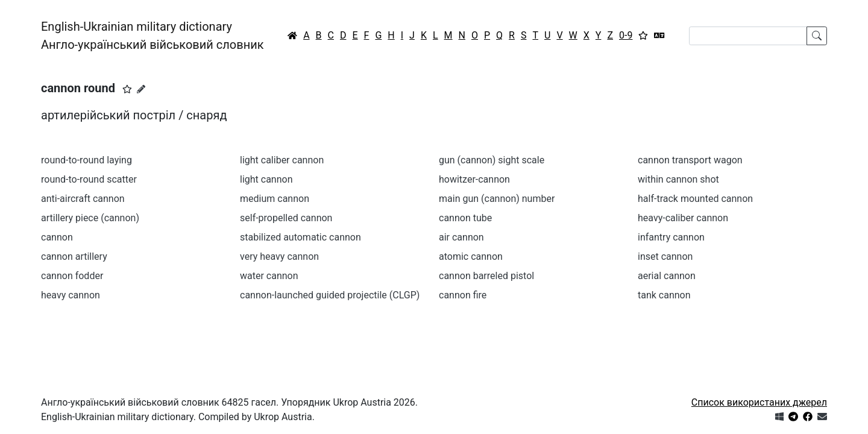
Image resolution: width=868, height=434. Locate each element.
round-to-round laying (86, 160)
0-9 (626, 35)
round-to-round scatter (89, 179)
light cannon (266, 179)
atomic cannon (471, 256)
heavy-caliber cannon (683, 218)
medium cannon (275, 199)
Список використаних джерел (759, 402)
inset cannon (665, 256)
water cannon (269, 276)
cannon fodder (72, 276)
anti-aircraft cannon (83, 199)
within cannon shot (678, 179)
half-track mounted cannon (695, 199)
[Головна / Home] (292, 36)
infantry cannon (671, 237)
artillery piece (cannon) (90, 218)
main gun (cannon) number (497, 199)
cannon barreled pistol (486, 276)
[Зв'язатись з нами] (822, 417)
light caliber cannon (282, 160)
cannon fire (463, 295)
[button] (127, 89)
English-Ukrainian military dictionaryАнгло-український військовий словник (153, 36)
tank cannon (664, 295)
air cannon (461, 237)
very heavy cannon (279, 256)
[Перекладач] (659, 36)
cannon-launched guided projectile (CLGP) (330, 295)
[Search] (748, 36)
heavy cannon (71, 295)
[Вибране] (643, 36)
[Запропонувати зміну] (141, 89)
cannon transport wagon (690, 160)
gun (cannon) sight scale (492, 160)
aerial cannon (667, 276)
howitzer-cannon (474, 179)
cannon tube (465, 218)
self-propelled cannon (286, 218)
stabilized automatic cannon (300, 237)
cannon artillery (74, 256)
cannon (57, 237)
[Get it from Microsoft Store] (779, 417)
